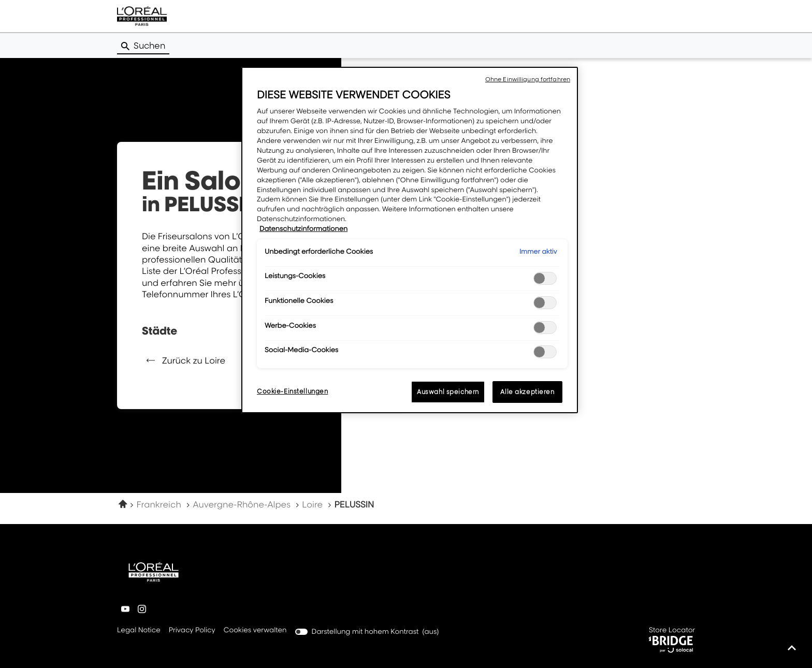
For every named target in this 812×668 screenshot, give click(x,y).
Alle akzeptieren (527, 392)
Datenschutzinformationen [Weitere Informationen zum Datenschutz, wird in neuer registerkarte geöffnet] (303, 229)
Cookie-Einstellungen (292, 391)
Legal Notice (139, 631)
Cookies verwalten (255, 630)
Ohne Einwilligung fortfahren (528, 79)
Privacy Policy (192, 631)
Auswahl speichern (448, 392)
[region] (410, 240)
